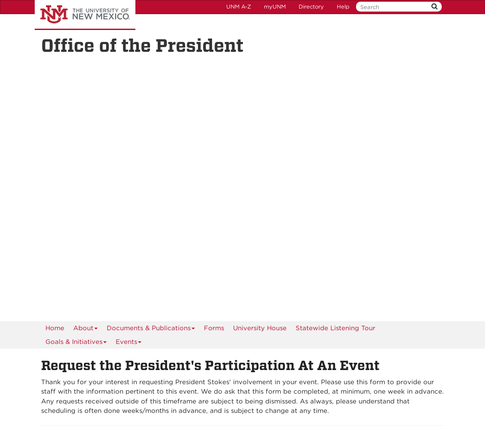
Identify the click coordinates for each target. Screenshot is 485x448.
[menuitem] (55, 328)
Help (343, 7)
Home (55, 328)
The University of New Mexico (85, 15)
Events (129, 343)
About (86, 330)
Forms (214, 328)
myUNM (275, 7)
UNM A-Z (239, 7)
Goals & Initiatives (76, 343)
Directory (311, 7)
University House (260, 328)
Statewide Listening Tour (335, 328)
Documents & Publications (151, 330)
